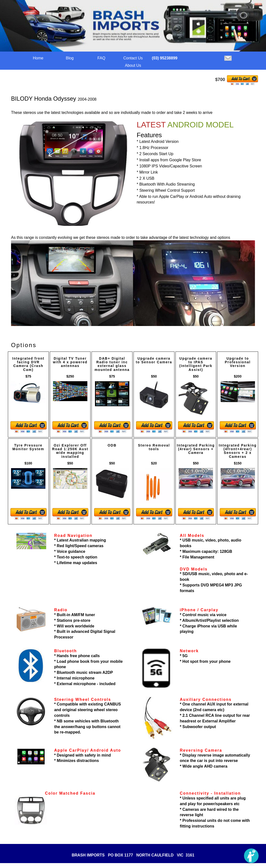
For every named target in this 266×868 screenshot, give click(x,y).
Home (38, 58)
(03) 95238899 (165, 58)
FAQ (101, 58)
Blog (70, 58)
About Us (133, 65)
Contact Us (133, 58)
